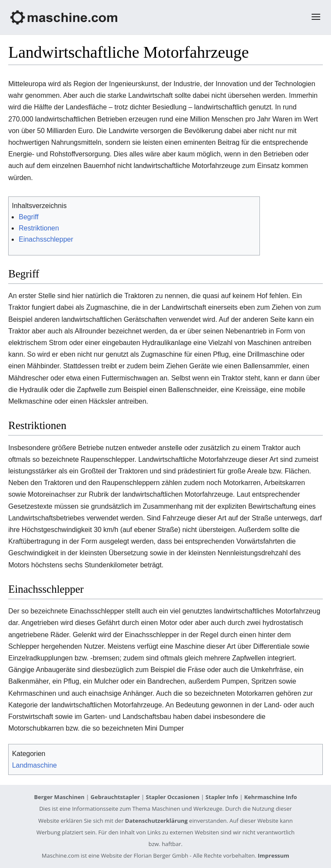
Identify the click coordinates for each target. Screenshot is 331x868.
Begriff (28, 217)
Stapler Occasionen (173, 797)
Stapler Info (222, 797)
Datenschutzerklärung (156, 821)
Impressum (273, 856)
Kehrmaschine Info (270, 797)
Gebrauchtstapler (115, 797)
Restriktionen (39, 228)
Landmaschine (34, 765)
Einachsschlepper (46, 239)
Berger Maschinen (59, 797)
